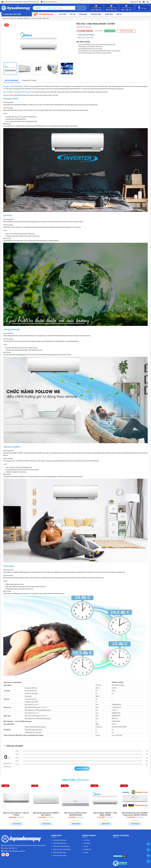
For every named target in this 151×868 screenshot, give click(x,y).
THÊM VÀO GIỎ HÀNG (126, 31)
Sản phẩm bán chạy (43, 14)
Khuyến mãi (86, 849)
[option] (39, 42)
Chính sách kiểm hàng (59, 856)
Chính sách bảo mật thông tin (61, 849)
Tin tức (72, 14)
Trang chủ (6, 18)
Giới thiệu (63, 14)
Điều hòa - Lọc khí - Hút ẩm (33, 18)
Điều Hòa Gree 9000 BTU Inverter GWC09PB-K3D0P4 (76, 814)
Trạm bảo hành (96, 14)
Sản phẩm (86, 843)
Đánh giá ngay (82, 769)
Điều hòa (46, 18)
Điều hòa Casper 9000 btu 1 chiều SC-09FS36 (17, 814)
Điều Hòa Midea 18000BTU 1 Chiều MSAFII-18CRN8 (106, 814)
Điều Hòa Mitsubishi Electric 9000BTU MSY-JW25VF (46, 814)
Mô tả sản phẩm (12, 81)
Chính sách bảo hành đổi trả (60, 846)
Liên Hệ (119, 14)
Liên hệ (85, 852)
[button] (4, 806)
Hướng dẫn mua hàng (59, 840)
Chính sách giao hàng (58, 852)
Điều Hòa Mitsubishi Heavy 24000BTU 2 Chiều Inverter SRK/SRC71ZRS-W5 (135, 814)
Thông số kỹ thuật (29, 81)
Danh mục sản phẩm (13, 14)
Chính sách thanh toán (59, 843)
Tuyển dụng (83, 14)
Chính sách (109, 14)
